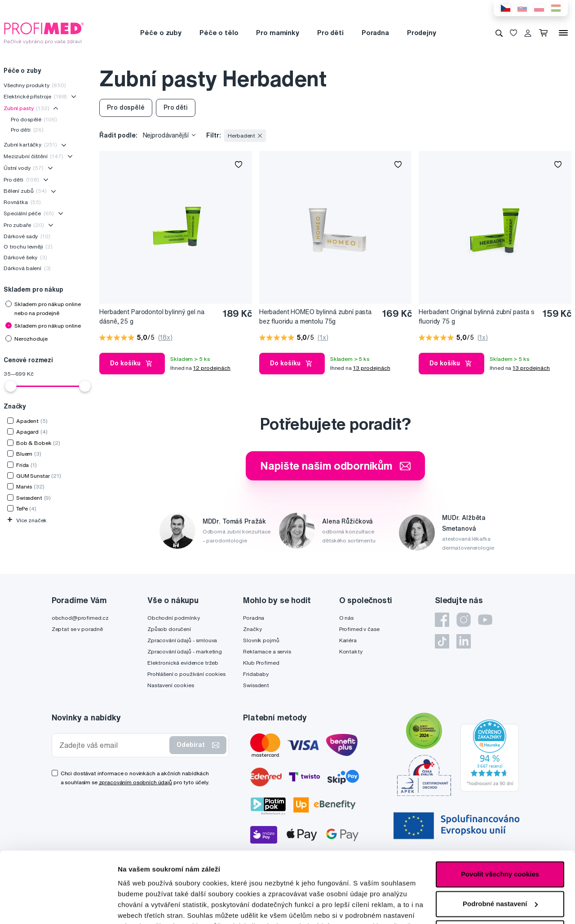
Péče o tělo (219, 33)
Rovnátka (22, 202)
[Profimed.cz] (44, 32)
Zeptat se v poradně (77, 629)
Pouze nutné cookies (500, 867)
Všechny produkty (35, 85)
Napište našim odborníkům (335, 466)
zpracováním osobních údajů (135, 782)
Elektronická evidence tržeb (183, 663)
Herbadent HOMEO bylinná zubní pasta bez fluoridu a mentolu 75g (315, 317)
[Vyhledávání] (499, 33)
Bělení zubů (25, 191)
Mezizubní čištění (33, 156)
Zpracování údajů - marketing (185, 651)
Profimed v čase (359, 629)
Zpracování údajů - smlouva (182, 640)
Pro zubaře (24, 225)
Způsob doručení (169, 629)
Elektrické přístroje (35, 96)
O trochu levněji (28, 247)
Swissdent (256, 685)
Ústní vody (24, 168)
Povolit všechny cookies (500, 808)
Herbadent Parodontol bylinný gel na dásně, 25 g (152, 317)
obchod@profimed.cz (80, 618)
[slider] (11, 386)
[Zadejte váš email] (113, 745)
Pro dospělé (34, 119)
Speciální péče (29, 213)
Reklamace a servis (267, 651)
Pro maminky (277, 33)
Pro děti (330, 33)
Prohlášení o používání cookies (186, 674)
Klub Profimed (261, 663)
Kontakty (351, 651)
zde (124, 882)
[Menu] (563, 33)
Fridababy (256, 674)
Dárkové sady (27, 236)
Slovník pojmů (261, 640)
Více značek (27, 520)
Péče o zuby (161, 33)
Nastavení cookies (171, 685)
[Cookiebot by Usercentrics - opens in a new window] (58, 906)
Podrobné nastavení (150, 906)
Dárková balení (27, 268)
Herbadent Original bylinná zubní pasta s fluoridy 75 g (476, 317)
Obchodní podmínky (174, 618)
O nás (346, 618)
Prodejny (422, 33)
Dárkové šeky (25, 257)
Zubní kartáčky (30, 144)
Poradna (375, 33)
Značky (252, 629)
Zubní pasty (27, 108)
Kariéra (348, 640)
